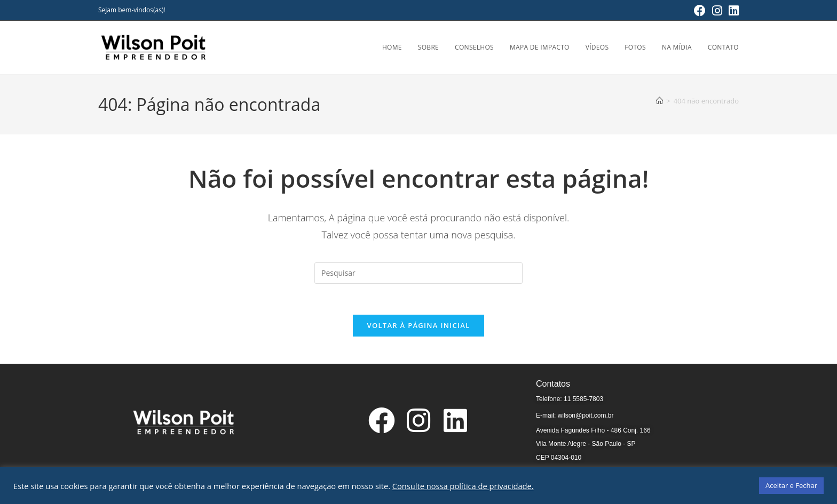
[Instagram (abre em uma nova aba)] (717, 11)
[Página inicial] (660, 101)
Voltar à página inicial (418, 327)
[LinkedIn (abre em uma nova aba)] (732, 11)
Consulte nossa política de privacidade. (463, 486)
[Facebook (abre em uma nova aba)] (700, 11)
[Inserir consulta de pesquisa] (418, 273)
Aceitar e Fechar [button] (791, 485)
